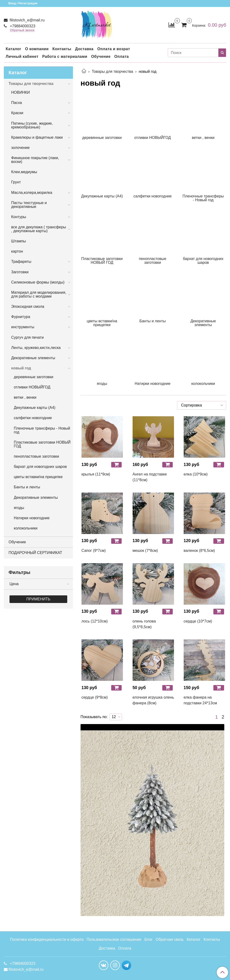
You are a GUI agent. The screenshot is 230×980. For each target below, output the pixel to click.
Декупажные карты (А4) (35, 408)
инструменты (23, 327)
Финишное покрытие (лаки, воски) (35, 160)
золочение (20, 148)
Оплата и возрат (114, 49)
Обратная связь (170, 939)
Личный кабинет (22, 56)
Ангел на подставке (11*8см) (150, 477)
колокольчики (26, 528)
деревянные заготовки (34, 377)
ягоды (19, 508)
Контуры (19, 217)
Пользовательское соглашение (114, 939)
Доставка (84, 49)
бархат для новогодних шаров (40, 467)
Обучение (101, 56)
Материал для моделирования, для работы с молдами (39, 294)
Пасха (17, 103)
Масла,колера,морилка (32, 193)
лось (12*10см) (95, 621)
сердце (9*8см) (95, 697)
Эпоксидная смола (28, 306)
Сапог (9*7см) (94, 551)
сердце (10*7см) (198, 621)
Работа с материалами (65, 56)
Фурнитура (21, 317)
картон (17, 251)
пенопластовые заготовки (36, 456)
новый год (21, 368)
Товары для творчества (112, 71)
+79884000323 (22, 26)
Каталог (13, 49)
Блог (149, 939)
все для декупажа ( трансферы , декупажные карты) (39, 229)
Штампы (19, 241)
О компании (37, 49)
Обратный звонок (22, 30)
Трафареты (21, 262)
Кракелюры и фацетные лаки (37, 137)
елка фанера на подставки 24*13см (200, 700)
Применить (38, 599)
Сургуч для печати (27, 337)
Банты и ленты (27, 487)
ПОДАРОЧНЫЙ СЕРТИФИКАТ (35, 553)
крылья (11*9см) (96, 474)
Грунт (16, 182)
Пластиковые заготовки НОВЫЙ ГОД (42, 444)
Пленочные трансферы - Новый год (42, 430)
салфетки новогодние (33, 418)
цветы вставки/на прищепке (38, 477)
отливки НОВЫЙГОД (32, 387)
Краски (17, 113)
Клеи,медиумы (24, 172)
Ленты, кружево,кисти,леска (36, 348)
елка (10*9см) (196, 474)
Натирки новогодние (32, 518)
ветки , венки (25, 397)
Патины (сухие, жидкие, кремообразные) (32, 125)
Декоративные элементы (33, 358)
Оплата (122, 56)
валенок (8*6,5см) (199, 551)
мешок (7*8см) (145, 551)
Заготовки (20, 272)
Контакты (62, 49)
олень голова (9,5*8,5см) (144, 624)
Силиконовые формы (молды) (38, 282)
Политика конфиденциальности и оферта (47, 939)
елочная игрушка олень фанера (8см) (153, 700)
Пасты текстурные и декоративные (29, 205)
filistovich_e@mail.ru (26, 20)
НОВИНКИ (21, 92)
